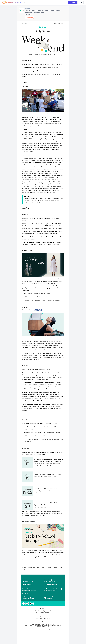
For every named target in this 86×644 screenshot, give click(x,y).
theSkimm (28, 9)
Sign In (81, 2)
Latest (25, 2)
